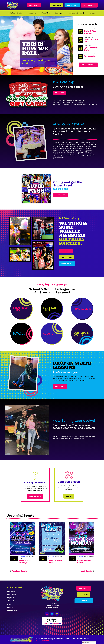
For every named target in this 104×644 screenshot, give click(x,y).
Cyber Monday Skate (91, 49)
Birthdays (59, 13)
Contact (10, 607)
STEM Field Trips (20, 309)
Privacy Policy (12, 611)
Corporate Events (81, 334)
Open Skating (90, 56)
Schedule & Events (16, 13)
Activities (33, 13)
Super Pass (11, 598)
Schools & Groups (77, 13)
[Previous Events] (19, 571)
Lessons (93, 13)
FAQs (9, 604)
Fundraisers (82, 309)
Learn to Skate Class (91, 41)
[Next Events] (87, 571)
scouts (48, 334)
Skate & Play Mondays (90, 32)
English (85, 643)
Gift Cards (11, 601)
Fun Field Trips (50, 309)
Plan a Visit (45, 13)
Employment (12, 594)
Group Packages (19, 334)
